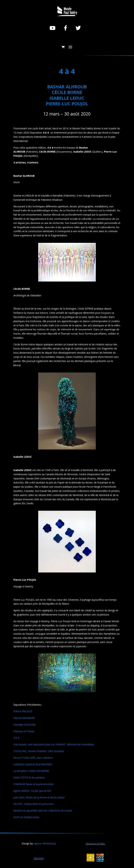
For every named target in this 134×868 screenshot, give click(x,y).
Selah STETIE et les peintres (29, 777)
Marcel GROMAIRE (24, 718)
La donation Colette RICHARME (31, 771)
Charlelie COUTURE (24, 725)
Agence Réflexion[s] (45, 843)
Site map (39, 858)
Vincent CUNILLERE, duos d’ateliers (33, 758)
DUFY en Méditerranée (26, 817)
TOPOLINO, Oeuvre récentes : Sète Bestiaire (39, 751)
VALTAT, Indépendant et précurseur (34, 804)
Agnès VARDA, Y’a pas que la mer (32, 791)
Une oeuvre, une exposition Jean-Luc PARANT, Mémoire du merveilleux (54, 744)
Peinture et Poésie (24, 731)
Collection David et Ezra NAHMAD (33, 764)
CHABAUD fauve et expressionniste (33, 784)
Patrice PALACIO (23, 711)
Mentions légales (95, 843)
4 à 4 (16, 738)
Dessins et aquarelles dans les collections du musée (43, 811)
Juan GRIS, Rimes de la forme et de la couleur (39, 797)
